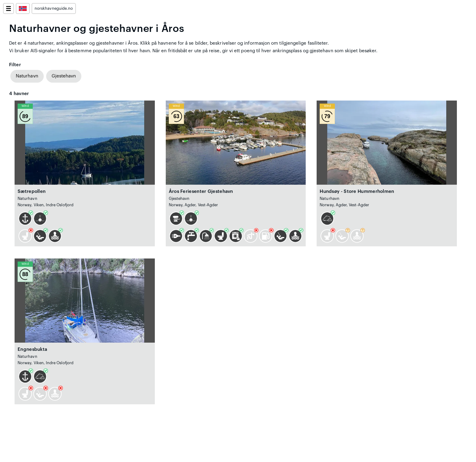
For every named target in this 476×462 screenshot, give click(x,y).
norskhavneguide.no (54, 9)
